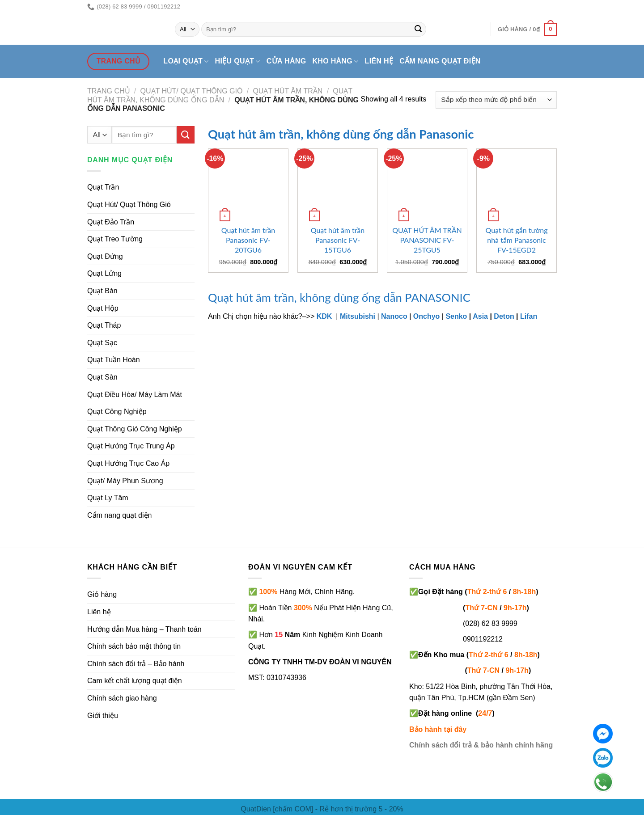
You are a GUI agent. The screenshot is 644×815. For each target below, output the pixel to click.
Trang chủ (109, 91)
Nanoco (394, 316)
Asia (480, 316)
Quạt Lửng (104, 273)
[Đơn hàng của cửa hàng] (496, 100)
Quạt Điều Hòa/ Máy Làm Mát (135, 395)
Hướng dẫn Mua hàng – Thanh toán (144, 629)
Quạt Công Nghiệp (117, 412)
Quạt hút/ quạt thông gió (192, 91)
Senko (456, 316)
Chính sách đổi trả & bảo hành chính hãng (481, 745)
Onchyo (427, 316)
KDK (324, 316)
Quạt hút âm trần (288, 91)
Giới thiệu (103, 716)
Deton (504, 316)
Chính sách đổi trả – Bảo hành (136, 664)
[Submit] (418, 30)
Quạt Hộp (103, 308)
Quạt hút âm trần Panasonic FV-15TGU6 (338, 240)
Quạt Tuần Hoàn (114, 360)
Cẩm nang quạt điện (440, 61)
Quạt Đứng (105, 256)
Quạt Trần (103, 187)
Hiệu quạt (238, 61)
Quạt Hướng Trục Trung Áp (131, 446)
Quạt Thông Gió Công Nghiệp (135, 429)
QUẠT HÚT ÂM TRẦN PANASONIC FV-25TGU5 (427, 240)
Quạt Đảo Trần (111, 222)
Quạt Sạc (102, 343)
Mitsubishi (358, 316)
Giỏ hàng (102, 594)
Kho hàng (335, 61)
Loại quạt (186, 61)
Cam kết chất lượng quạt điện (135, 681)
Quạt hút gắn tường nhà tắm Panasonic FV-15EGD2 (516, 240)
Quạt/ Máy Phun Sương (125, 481)
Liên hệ (379, 61)
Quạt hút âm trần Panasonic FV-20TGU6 (248, 240)
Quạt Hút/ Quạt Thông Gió (129, 205)
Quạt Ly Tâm (108, 498)
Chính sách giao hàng (122, 698)
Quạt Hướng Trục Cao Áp (128, 463)
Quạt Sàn (102, 377)
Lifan (529, 316)
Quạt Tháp (104, 325)
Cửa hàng (286, 61)
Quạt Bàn (102, 291)
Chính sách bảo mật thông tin (134, 646)
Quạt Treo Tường (115, 239)
